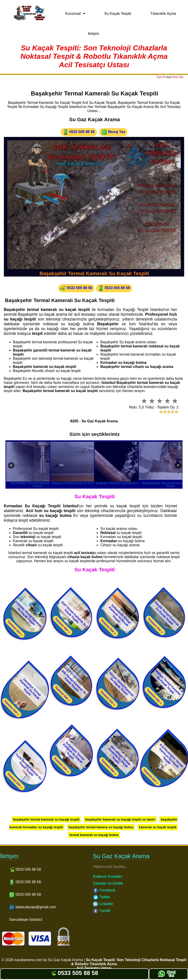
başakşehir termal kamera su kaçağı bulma (101, 827)
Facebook (104, 890)
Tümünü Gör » (15, 628)
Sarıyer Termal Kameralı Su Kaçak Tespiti (122, 684)
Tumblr (102, 911)
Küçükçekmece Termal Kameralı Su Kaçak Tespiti (171, 756)
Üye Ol (161, 77)
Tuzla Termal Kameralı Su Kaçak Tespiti (29, 767)
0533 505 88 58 (79, 132)
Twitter (101, 897)
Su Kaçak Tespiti (118, 14)
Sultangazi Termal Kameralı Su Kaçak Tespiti (74, 752)
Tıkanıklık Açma (163, 14)
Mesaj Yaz (113, 132)
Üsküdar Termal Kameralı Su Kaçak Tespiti (29, 614)
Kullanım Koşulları (108, 876)
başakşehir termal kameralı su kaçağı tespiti (46, 819)
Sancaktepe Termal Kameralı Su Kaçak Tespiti (119, 756)
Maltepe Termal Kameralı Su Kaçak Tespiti (168, 682)
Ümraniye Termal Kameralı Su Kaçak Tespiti (30, 689)
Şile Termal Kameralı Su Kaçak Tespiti (74, 682)
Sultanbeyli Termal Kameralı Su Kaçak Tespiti (120, 615)
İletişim (94, 34)
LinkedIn (103, 904)
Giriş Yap (178, 77)
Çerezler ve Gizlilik (108, 883)
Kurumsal (73, 14)
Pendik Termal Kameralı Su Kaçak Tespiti (167, 614)
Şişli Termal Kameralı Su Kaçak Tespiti (74, 614)
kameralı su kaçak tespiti (158, 827)
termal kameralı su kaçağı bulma (94, 835)
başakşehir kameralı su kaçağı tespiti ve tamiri (120, 819)
